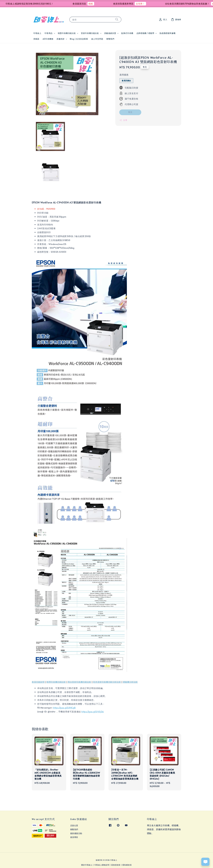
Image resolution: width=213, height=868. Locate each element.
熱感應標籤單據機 (167, 33)
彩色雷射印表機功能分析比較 (107, 682)
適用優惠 (124, 75)
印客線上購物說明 (102, 865)
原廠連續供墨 (110, 33)
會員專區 (74, 837)
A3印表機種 (48, 39)
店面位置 (74, 826)
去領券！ (148, 4)
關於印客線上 (87, 865)
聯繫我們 (110, 39)
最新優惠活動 (76, 833)
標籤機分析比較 (130, 682)
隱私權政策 (127, 865)
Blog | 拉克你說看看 (79, 39)
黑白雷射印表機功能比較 (79, 682)
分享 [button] (123, 120)
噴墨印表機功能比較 (67, 33)
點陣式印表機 (127, 33)
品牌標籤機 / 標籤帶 (145, 33)
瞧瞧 (99, 4)
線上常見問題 (97, 39)
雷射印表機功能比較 (90, 33)
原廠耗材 (60, 39)
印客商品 (48, 33)
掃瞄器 (36, 39)
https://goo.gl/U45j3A (93, 711)
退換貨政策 (116, 865)
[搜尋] (117, 19)
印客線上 (37, 33)
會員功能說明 (38, 682)
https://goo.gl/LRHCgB (64, 708)
